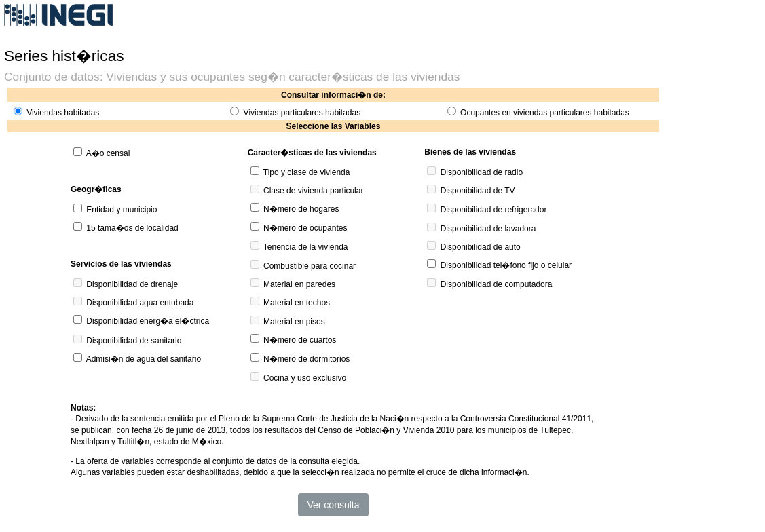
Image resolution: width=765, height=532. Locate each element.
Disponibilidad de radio (482, 172)
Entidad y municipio (122, 210)
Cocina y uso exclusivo (305, 378)
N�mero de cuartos (300, 340)
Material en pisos (294, 322)
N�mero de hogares (301, 209)
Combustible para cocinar (310, 266)
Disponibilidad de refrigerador (494, 210)
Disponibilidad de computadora (497, 284)
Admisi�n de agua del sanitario (144, 359)
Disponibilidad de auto (481, 247)
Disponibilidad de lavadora (488, 229)
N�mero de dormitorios (306, 359)
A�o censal (108, 153)
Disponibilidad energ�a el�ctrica (148, 321)
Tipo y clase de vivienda (307, 172)
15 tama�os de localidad (132, 228)
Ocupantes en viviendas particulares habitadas (545, 113)
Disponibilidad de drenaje (132, 284)
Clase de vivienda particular (313, 191)
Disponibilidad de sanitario (134, 341)
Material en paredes (299, 284)
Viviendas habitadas (63, 113)
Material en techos (297, 303)
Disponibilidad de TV (478, 191)
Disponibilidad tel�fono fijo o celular (506, 265)
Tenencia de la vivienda (306, 247)
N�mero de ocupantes (305, 228)
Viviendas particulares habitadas (302, 113)
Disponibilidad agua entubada (140, 303)
